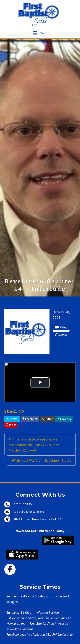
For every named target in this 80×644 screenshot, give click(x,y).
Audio (61, 335)
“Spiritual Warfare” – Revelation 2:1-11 (41, 460)
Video (61, 327)
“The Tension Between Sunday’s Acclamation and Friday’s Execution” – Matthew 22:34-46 (36, 445)
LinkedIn (64, 419)
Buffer (47, 419)
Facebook (30, 419)
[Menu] (40, 33)
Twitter (12, 419)
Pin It (11, 425)
